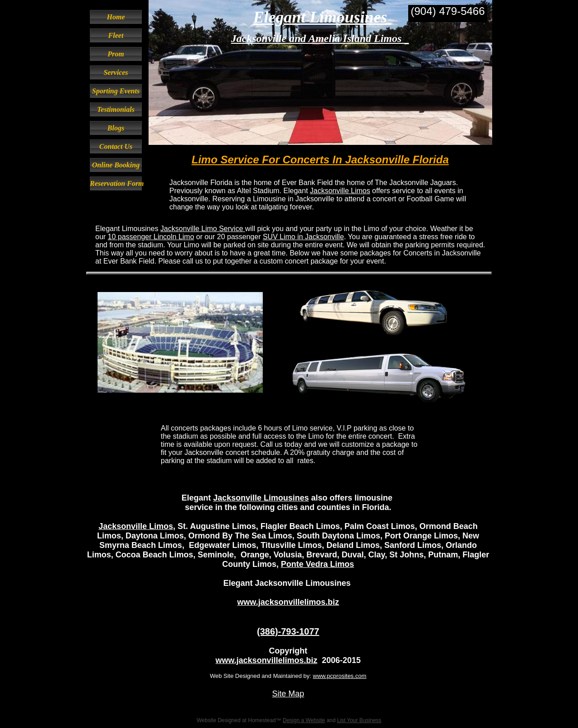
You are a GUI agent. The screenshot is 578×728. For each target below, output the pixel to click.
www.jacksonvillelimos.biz (288, 602)
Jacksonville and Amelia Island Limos (318, 38)
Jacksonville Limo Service (202, 229)
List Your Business (359, 720)
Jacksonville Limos (340, 191)
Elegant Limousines (322, 17)
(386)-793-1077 (288, 631)
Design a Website (304, 720)
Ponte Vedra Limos (317, 564)
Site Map (288, 694)
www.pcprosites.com (340, 676)
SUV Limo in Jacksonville (303, 237)
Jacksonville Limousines (261, 498)
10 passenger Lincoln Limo (151, 237)
